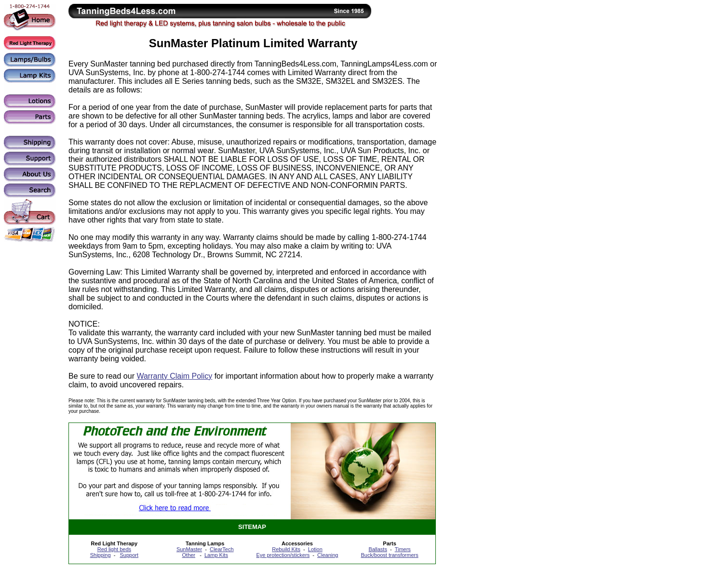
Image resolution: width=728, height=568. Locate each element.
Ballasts (378, 549)
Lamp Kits (216, 555)
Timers (403, 549)
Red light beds (114, 549)
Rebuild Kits (286, 549)
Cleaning (328, 555)
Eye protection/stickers (283, 555)
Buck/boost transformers (390, 555)
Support (129, 555)
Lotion (315, 549)
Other (189, 555)
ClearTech (222, 549)
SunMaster (189, 549)
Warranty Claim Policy (174, 376)
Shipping (101, 555)
